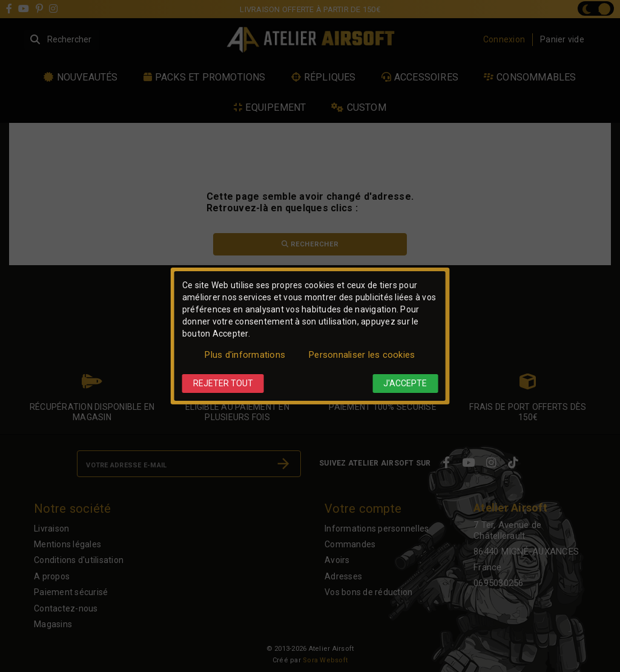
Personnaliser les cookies (362, 355)
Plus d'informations (245, 355)
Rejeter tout (223, 383)
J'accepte (405, 383)
